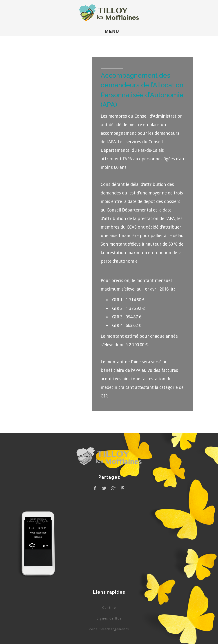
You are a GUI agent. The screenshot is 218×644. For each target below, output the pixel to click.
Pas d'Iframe (38, 534)
